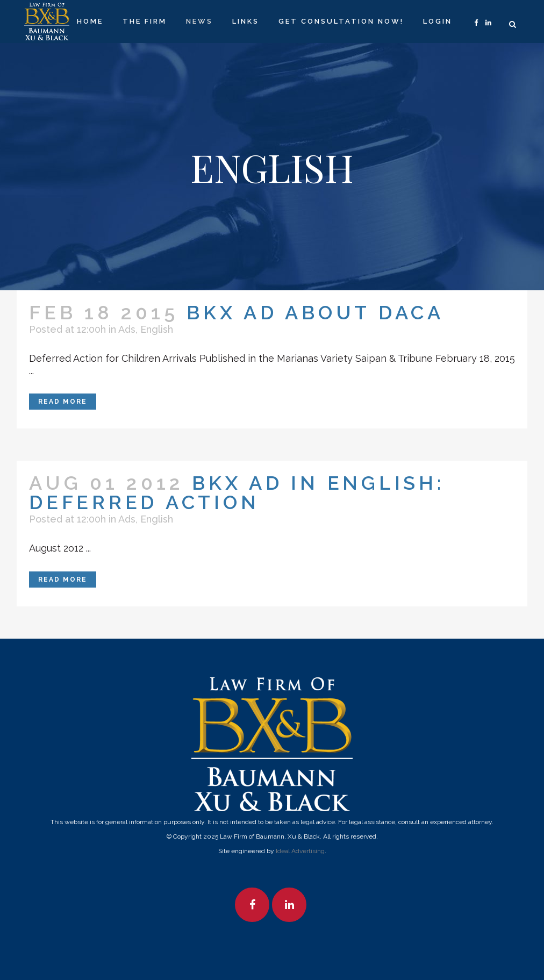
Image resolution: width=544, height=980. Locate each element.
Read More (63, 402)
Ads (127, 329)
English (157, 329)
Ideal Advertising (300, 851)
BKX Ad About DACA (315, 312)
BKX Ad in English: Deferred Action (237, 492)
